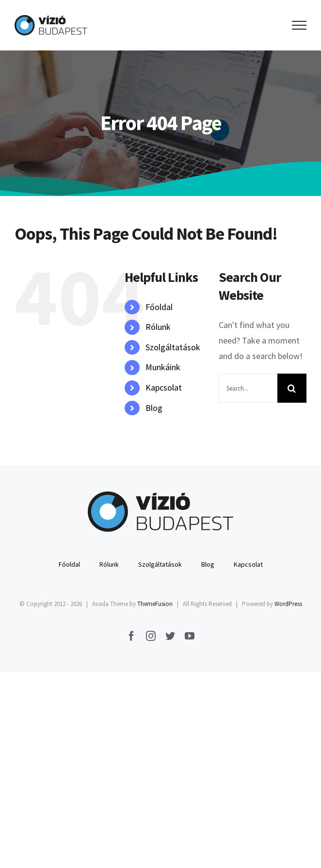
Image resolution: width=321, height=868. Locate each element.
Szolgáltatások (173, 347)
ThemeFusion (155, 604)
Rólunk (158, 327)
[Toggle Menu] (299, 25)
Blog (154, 408)
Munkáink (163, 367)
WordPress (288, 604)
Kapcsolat (164, 387)
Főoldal (159, 307)
